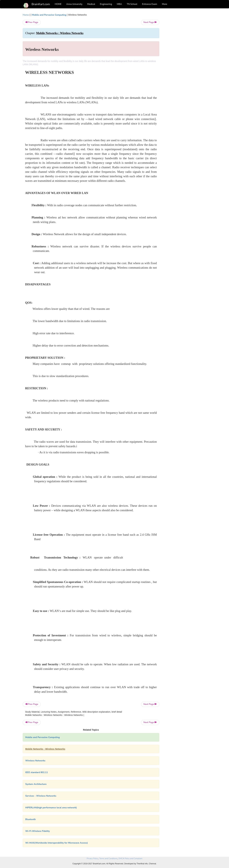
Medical (91, 4)
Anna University (74, 4)
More (165, 4)
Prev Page (32, 22)
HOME (58, 4)
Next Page (150, 22)
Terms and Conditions (108, 859)
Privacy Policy (92, 859)
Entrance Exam (150, 4)
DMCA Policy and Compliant (130, 859)
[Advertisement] (185, 61)
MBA (119, 4)
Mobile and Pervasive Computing (49, 15)
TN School (132, 4)
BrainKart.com (41, 4)
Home (26, 15)
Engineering (106, 4)
